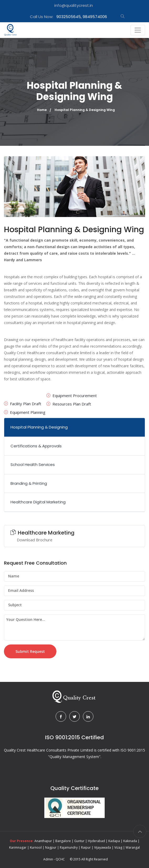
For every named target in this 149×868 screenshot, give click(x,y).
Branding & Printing (29, 483)
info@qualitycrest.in (74, 5)
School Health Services (33, 464)
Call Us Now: (68, 17)
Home (42, 110)
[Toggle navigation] (138, 30)
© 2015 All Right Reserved (89, 859)
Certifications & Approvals (36, 446)
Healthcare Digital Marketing (38, 502)
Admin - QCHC (54, 859)
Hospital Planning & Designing (39, 427)
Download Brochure (35, 540)
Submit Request (30, 651)
